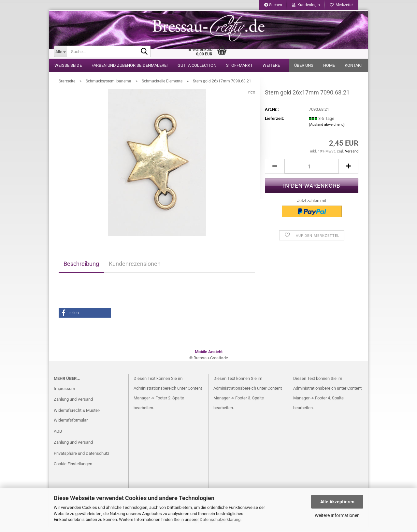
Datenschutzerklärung (220, 519)
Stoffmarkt (239, 65)
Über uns (304, 65)
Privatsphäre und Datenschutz (81, 455)
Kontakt (354, 65)
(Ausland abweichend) (327, 126)
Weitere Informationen (337, 515)
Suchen (273, 5)
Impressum (64, 390)
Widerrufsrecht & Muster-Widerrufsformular (77, 417)
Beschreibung (81, 265)
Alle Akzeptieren (337, 502)
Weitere (271, 65)
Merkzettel (342, 5)
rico (252, 94)
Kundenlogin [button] (306, 5)
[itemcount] (312, 168)
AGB (58, 433)
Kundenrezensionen (135, 265)
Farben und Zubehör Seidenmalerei (130, 65)
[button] (85, 314)
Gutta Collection (197, 65)
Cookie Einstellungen (73, 465)
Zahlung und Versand (73, 401)
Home (329, 65)
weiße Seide (68, 65)
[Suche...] (60, 51)
